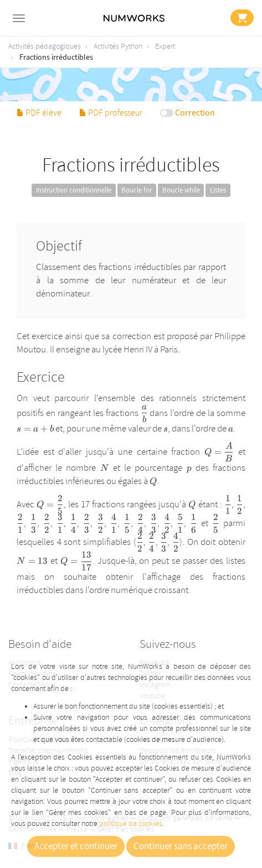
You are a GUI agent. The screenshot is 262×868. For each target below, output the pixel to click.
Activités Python (118, 46)
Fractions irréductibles (56, 58)
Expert (165, 46)
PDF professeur (111, 113)
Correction (195, 113)
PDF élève (39, 113)
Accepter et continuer (76, 846)
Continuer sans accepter (181, 846)
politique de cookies (131, 823)
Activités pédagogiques (45, 46)
